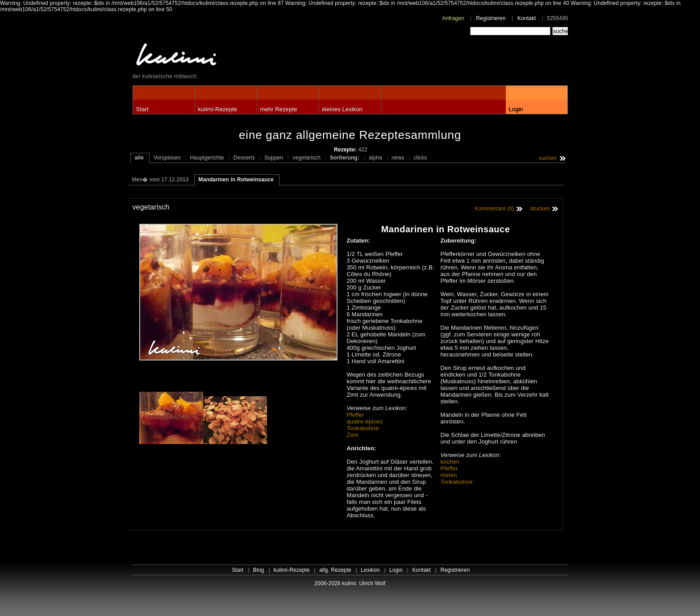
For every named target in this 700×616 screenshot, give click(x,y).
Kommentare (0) (494, 209)
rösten (449, 475)
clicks (420, 158)
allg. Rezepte (335, 570)
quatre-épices (365, 421)
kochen (450, 462)
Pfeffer (356, 415)
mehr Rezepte (279, 109)
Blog (259, 570)
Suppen (274, 158)
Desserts (244, 158)
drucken (540, 209)
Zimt (353, 435)
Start (142, 109)
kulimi (217, 57)
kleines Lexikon (343, 109)
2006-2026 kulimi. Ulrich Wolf (350, 583)
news (398, 158)
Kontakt (527, 18)
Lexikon (370, 570)
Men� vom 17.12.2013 (160, 180)
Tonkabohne (363, 428)
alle (140, 158)
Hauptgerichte (207, 158)
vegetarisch (306, 158)
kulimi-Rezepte (218, 109)
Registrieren (491, 18)
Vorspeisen (167, 158)
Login (516, 109)
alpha (375, 158)
